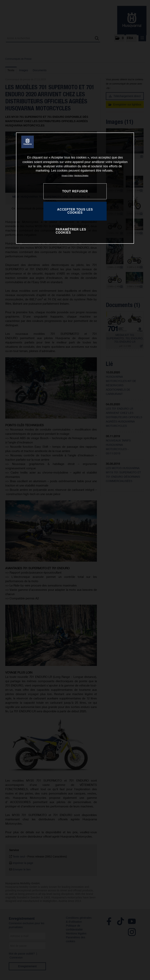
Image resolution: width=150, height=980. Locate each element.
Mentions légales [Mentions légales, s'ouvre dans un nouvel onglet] (81, 175)
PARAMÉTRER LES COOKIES (71, 231)
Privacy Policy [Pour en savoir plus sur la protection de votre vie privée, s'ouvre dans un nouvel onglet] (68, 175)
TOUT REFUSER (75, 191)
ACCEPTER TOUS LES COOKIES (75, 211)
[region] (75, 188)
